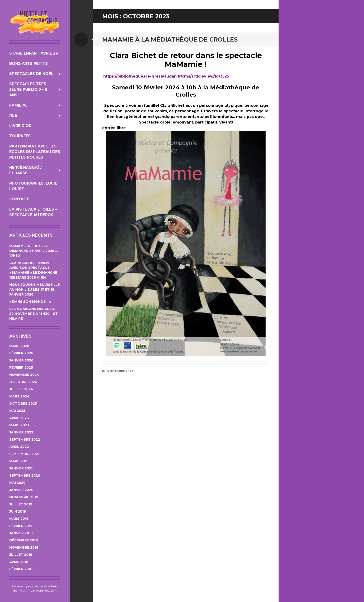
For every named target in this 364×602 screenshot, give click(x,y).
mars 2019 (19, 519)
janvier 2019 (21, 533)
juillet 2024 (21, 389)
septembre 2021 (24, 454)
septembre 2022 (25, 439)
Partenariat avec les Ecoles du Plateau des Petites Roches (35, 152)
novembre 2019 (24, 497)
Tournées (20, 136)
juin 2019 (18, 511)
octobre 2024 (23, 382)
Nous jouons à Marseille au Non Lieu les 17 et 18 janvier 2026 (34, 290)
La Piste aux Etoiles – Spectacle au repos (33, 212)
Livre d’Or (20, 126)
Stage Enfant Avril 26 (34, 53)
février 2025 (21, 368)
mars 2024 (19, 396)
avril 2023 (19, 418)
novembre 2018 (24, 547)
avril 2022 (19, 447)
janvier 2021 (21, 468)
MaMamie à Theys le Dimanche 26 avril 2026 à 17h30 (34, 251)
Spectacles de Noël (31, 74)
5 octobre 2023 (120, 371)
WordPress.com (46, 591)
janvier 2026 (21, 360)
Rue (13, 116)
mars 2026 (19, 346)
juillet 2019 (21, 504)
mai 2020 (17, 483)
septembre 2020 (25, 475)
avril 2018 (19, 562)
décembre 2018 (24, 540)
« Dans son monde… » (30, 302)
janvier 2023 (21, 432)
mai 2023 (17, 411)
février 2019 (21, 526)
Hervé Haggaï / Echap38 (25, 170)
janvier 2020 (21, 490)
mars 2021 (19, 461)
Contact (19, 199)
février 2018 (21, 569)
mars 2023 (19, 425)
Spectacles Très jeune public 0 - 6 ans (28, 89)
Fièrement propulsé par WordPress (35, 586)
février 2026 (21, 353)
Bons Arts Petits (29, 63)
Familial (18, 105)
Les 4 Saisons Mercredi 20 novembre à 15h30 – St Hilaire (34, 314)
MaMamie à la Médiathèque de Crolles (170, 39)
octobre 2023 (23, 404)
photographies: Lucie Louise (33, 186)
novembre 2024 (24, 375)
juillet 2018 (21, 555)
